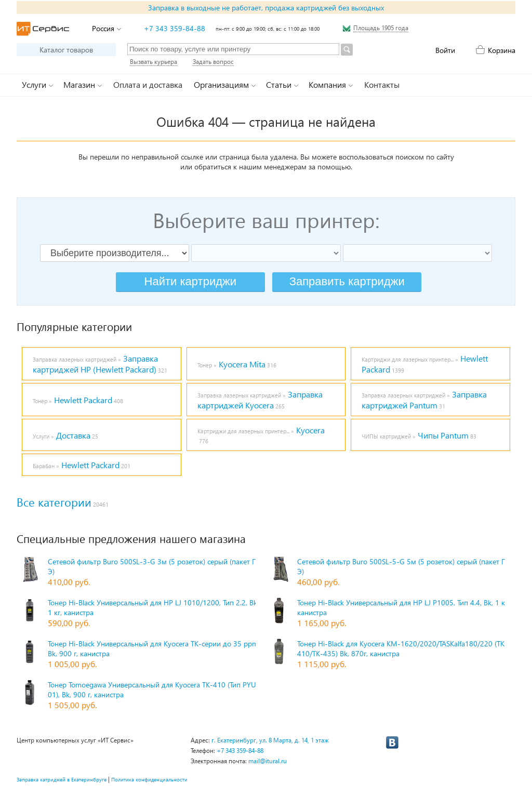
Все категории (54, 502)
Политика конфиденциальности (149, 779)
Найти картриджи (190, 281)
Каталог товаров (66, 50)
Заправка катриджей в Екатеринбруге (62, 779)
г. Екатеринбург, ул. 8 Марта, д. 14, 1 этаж (270, 740)
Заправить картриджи (347, 281)
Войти (445, 50)
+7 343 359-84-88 (175, 28)
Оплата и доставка (148, 84)
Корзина (502, 50)
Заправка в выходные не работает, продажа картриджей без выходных (266, 8)
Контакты (382, 84)
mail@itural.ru (268, 761)
